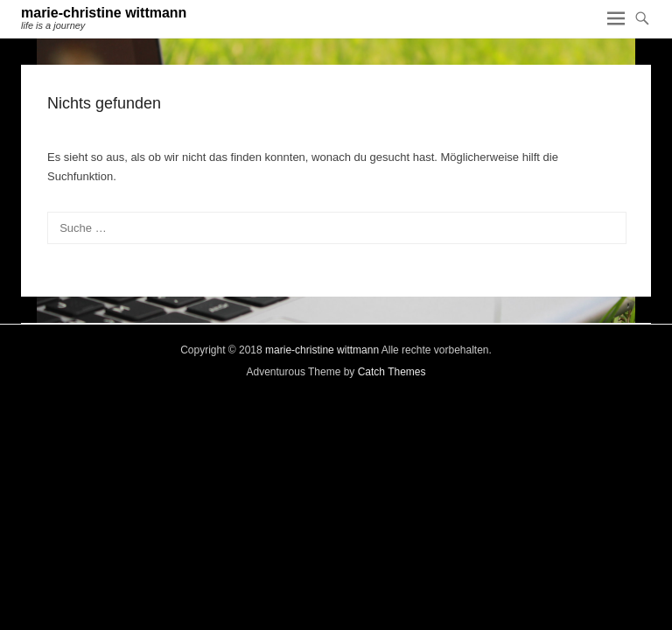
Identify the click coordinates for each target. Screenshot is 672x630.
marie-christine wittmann (104, 13)
